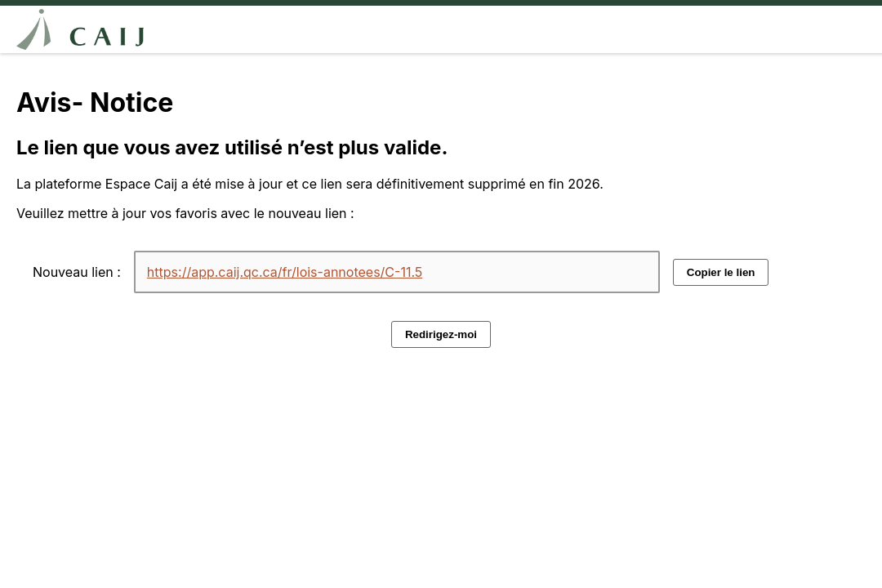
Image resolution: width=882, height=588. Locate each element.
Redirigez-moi (441, 334)
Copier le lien (721, 272)
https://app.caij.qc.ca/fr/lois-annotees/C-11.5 (285, 272)
